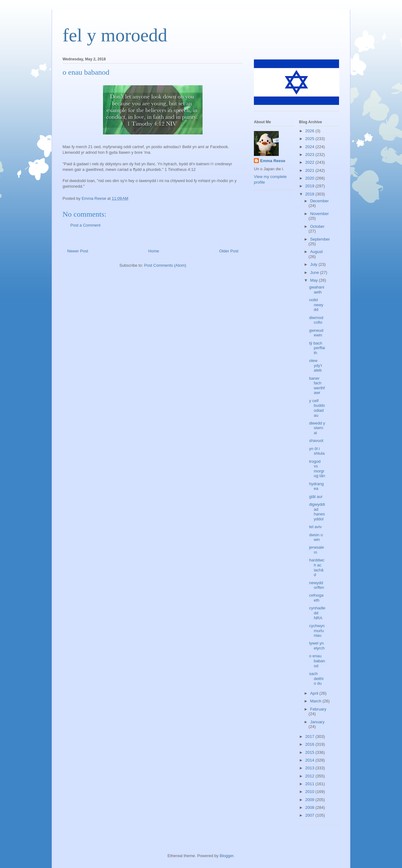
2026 (310, 131)
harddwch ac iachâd (317, 567)
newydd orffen (316, 585)
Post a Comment (85, 225)
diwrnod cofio (316, 320)
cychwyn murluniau (317, 631)
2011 (310, 784)
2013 (310, 768)
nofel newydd (316, 305)
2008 (310, 807)
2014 (310, 760)
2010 (310, 792)
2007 (310, 815)
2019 (310, 186)
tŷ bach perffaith (317, 348)
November (320, 214)
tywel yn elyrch (317, 646)
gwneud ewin (316, 333)
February (318, 709)
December (320, 201)
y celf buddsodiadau (317, 408)
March (316, 701)
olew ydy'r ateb (316, 365)
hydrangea (316, 486)
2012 (310, 776)
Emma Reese (273, 161)
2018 (310, 194)
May (315, 280)
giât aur (316, 497)
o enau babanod (317, 661)
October (317, 226)
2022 (310, 162)
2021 (310, 170)
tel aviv (315, 527)
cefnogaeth (316, 598)
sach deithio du (316, 678)
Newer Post (78, 251)
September (320, 239)
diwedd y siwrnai (317, 428)
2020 (310, 178)
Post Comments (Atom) (165, 265)
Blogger (227, 856)
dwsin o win (316, 537)
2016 (310, 744)
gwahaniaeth (316, 290)
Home (154, 251)
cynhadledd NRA (317, 613)
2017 (310, 737)
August (316, 252)
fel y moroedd (115, 35)
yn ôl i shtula (317, 451)
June (315, 272)
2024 (310, 147)
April (315, 693)
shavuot (316, 441)
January (317, 722)
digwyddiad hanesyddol (317, 512)
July (314, 264)
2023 (310, 155)
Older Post (229, 251)
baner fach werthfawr (317, 386)
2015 (310, 752)
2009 (310, 800)
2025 (310, 139)
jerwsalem (316, 550)
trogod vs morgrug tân (317, 469)
